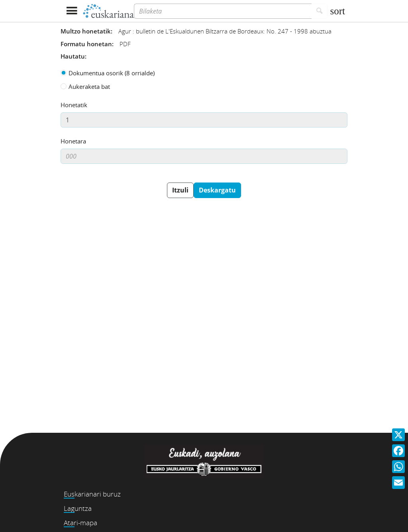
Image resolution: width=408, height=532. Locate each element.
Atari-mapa (80, 523)
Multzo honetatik (86, 31)
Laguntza (78, 508)
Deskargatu (217, 190)
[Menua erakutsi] (72, 11)
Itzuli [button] (180, 190)
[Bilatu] (320, 11)
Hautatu (73, 56)
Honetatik (74, 105)
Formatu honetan (86, 44)
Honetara (73, 141)
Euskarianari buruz (92, 494)
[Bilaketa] (223, 11)
